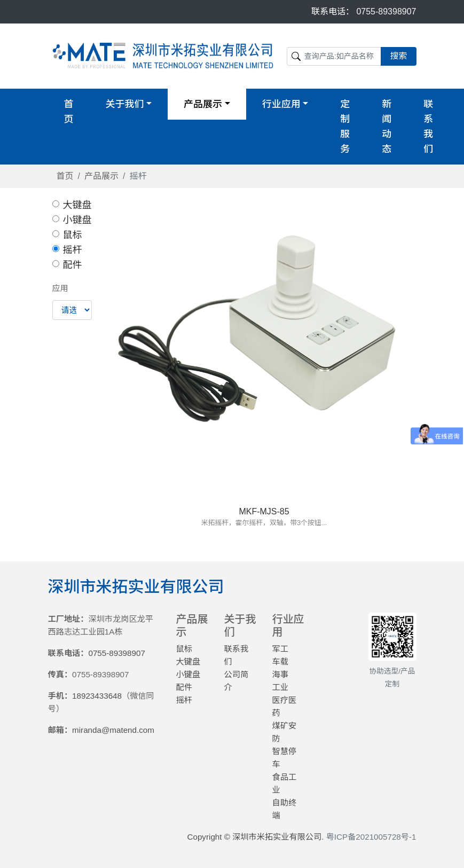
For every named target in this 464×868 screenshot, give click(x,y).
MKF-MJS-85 (264, 511)
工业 (280, 687)
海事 (280, 674)
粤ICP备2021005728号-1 (371, 837)
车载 (280, 662)
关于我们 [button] (125, 104)
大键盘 (77, 205)
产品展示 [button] (203, 104)
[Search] (334, 56)
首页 (69, 112)
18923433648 (97, 696)
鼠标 (73, 235)
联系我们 (428, 127)
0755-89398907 (386, 11)
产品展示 (101, 176)
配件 (73, 265)
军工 (280, 649)
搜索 (398, 56)
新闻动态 (387, 127)
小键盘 (77, 220)
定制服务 (345, 127)
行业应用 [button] (281, 104)
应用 (60, 288)
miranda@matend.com (113, 730)
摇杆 (73, 250)
